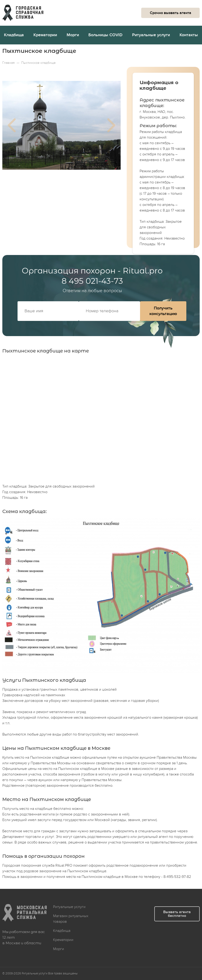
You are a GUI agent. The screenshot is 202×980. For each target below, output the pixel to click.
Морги (73, 35)
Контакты (189, 35)
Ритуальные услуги (151, 35)
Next (111, 125)
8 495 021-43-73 (92, 281)
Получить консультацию (163, 311)
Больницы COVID (105, 35)
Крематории (45, 35)
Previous (12, 125)
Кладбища (14, 35)
